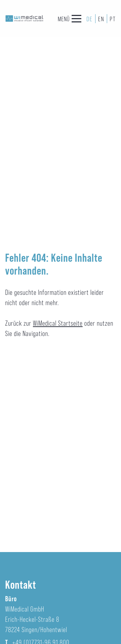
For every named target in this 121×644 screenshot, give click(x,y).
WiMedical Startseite (58, 323)
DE (90, 19)
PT (113, 19)
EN (101, 19)
